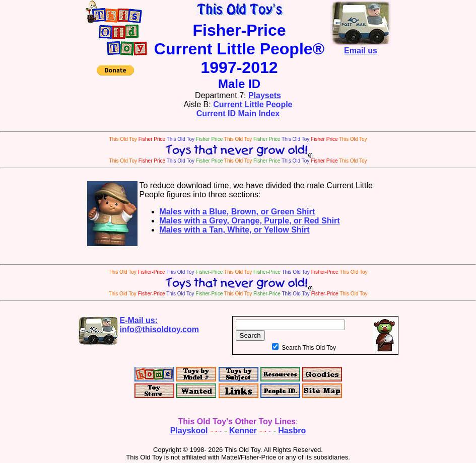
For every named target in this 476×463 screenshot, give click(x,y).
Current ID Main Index (238, 113)
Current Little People (253, 104)
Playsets (265, 95)
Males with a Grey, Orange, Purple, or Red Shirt (250, 221)
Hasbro (292, 431)
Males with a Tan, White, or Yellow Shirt (235, 230)
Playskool (189, 431)
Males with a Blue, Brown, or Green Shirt (237, 212)
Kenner (243, 431)
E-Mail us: (160, 325)
